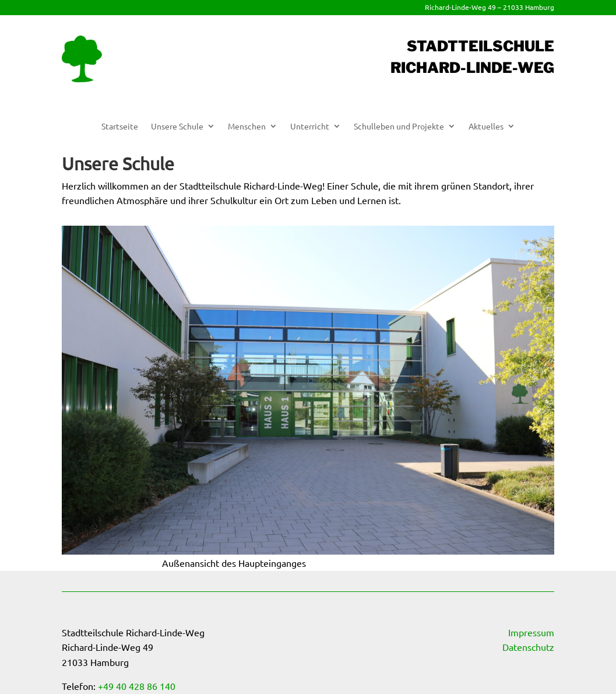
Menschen (247, 127)
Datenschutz (528, 647)
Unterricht (310, 127)
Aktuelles (486, 127)
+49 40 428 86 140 (137, 686)
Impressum (531, 632)
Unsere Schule (177, 127)
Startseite (120, 127)
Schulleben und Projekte (399, 127)
